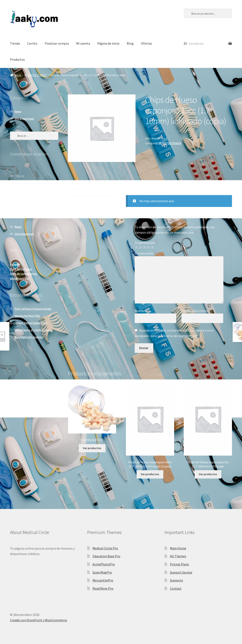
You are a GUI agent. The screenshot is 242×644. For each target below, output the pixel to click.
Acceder (15, 264)
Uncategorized (24, 119)
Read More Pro (103, 588)
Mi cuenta (83, 43)
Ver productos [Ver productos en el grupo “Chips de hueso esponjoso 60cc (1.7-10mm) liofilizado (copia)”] (150, 474)
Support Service (181, 572)
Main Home (178, 548)
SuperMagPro (102, 572)
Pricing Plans (179, 564)
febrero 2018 (23, 190)
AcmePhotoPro (104, 564)
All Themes (178, 556)
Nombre (142, 311)
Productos (17, 59)
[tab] (92, 189)
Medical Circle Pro (105, 548)
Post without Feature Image (33, 309)
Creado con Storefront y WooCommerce (39, 620)
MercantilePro (103, 580)
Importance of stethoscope (33, 330)
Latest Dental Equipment (31, 323)
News (18, 112)
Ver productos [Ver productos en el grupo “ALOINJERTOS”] (92, 448)
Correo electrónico (196, 311)
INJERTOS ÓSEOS (35, 75)
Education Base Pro (106, 556)
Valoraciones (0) (79, 189)
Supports (177, 580)
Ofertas (146, 43)
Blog (130, 43)
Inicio (18, 75)
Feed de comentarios (24, 274)
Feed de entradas (21, 269)
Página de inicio (108, 43)
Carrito (32, 43)
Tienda (15, 43)
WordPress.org (20, 278)
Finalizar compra (57, 43)
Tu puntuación (146, 243)
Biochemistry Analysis (29, 337)
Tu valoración (145, 253)
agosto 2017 (23, 197)
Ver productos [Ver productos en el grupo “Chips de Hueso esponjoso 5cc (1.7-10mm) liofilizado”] (208, 474)
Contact (176, 588)
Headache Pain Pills (27, 316)
